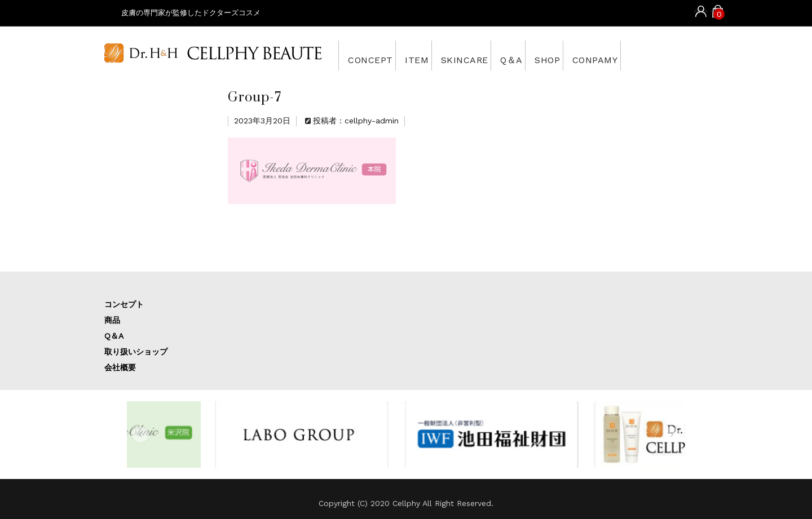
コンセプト (124, 304)
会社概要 (120, 367)
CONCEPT (374, 55)
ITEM (434, 55)
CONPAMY (669, 55)
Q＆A (558, 55)
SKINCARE (497, 55)
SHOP (607, 55)
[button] (140, 434)
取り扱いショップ (136, 352)
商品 (112, 320)
